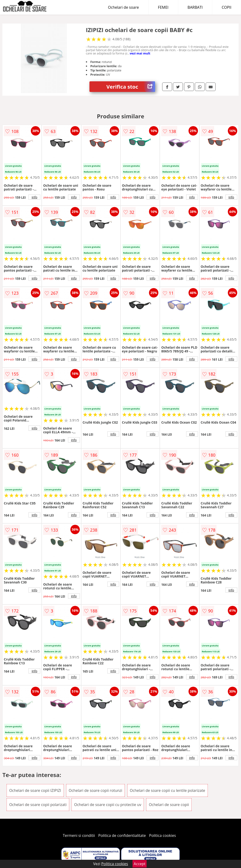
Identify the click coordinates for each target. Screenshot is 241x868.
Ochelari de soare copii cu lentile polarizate (168, 790)
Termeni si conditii (79, 835)
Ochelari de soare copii (169, 805)
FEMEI (163, 7)
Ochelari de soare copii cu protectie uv (108, 805)
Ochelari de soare (123, 7)
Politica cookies (163, 835)
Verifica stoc (131, 87)
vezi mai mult (140, 53)
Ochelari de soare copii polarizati (38, 805)
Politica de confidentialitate (122, 835)
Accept (140, 864)
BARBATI (195, 7)
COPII (227, 7)
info (34, 197)
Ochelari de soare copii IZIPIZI (35, 790)
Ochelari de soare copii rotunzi (96, 790)
